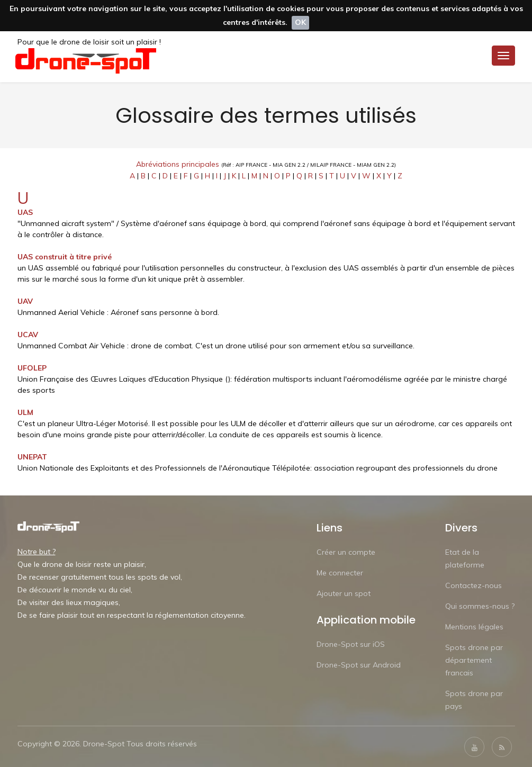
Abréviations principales (178, 164)
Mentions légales (474, 626)
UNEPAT (32, 456)
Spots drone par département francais (474, 660)
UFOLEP (32, 367)
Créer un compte (346, 552)
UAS (25, 212)
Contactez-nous (474, 585)
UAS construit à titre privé (65, 256)
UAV (25, 301)
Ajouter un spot (344, 593)
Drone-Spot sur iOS (351, 644)
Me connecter (340, 572)
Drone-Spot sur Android (359, 664)
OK (300, 22)
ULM (25, 412)
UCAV (28, 334)
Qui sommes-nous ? (480, 606)
